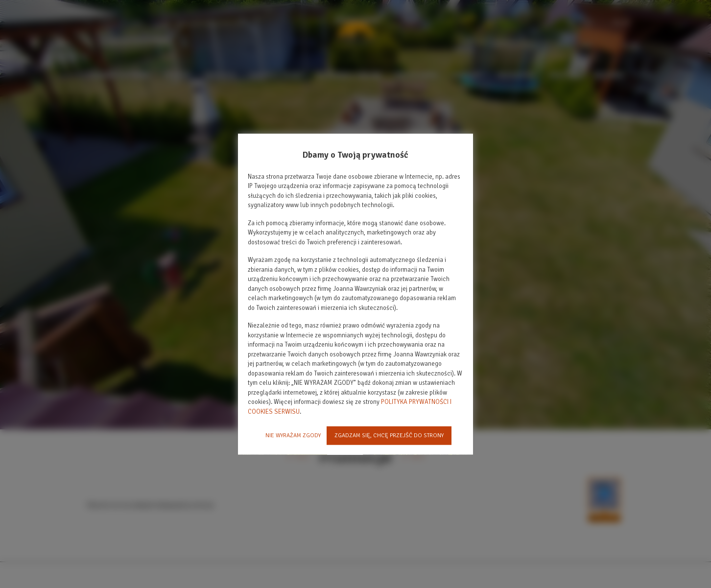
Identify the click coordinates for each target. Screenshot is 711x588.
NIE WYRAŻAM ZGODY (293, 435)
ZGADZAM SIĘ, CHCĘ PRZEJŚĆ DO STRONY (389, 435)
